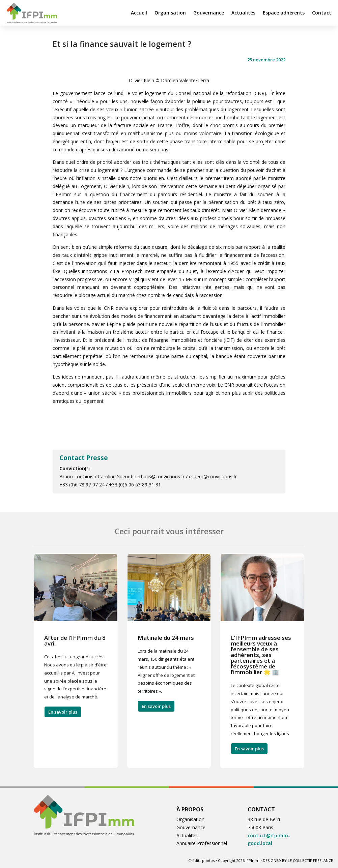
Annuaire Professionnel (202, 843)
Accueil (139, 13)
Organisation (170, 13)
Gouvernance (209, 13)
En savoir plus (63, 712)
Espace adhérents (284, 13)
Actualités (243, 13)
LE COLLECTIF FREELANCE (310, 860)
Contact (322, 13)
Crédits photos (201, 860)
